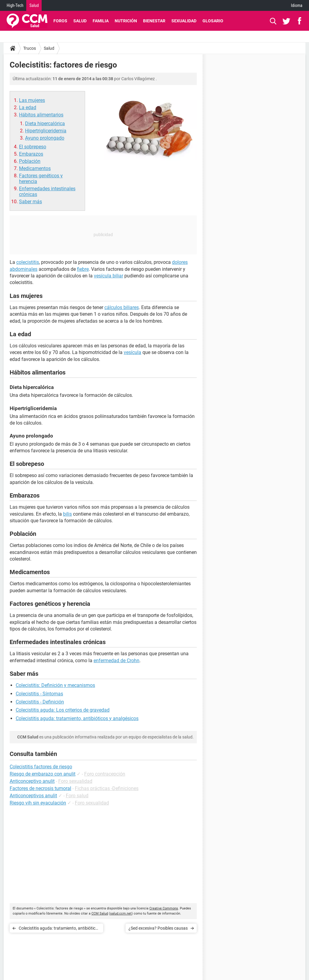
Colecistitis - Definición (40, 702)
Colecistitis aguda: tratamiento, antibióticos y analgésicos (77, 718)
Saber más (30, 202)
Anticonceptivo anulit (32, 781)
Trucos (30, 48)
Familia (101, 21)
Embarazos (31, 154)
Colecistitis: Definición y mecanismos (55, 685)
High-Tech (15, 5)
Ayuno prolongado (45, 138)
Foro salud (77, 796)
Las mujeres (32, 100)
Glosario (213, 21)
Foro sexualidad (75, 781)
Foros (60, 21)
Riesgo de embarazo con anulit (43, 774)
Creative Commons (164, 908)
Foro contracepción (105, 774)
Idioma (297, 5)
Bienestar (154, 21)
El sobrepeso (33, 147)
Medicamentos (35, 168)
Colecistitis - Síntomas (39, 694)
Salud (34, 5)
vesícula (132, 352)
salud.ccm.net (121, 914)
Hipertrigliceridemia (46, 131)
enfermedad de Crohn (116, 661)
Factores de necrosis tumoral (40, 788)
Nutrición (126, 21)
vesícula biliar (108, 276)
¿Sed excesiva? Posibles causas (158, 928)
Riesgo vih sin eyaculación (38, 803)
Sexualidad (184, 21)
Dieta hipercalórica (45, 123)
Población (30, 161)
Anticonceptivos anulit (33, 796)
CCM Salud (100, 914)
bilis (67, 514)
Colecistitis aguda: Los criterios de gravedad (63, 710)
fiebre (83, 269)
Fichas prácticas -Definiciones (107, 788)
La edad (28, 107)
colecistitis (28, 262)
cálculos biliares (122, 307)
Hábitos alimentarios (41, 115)
